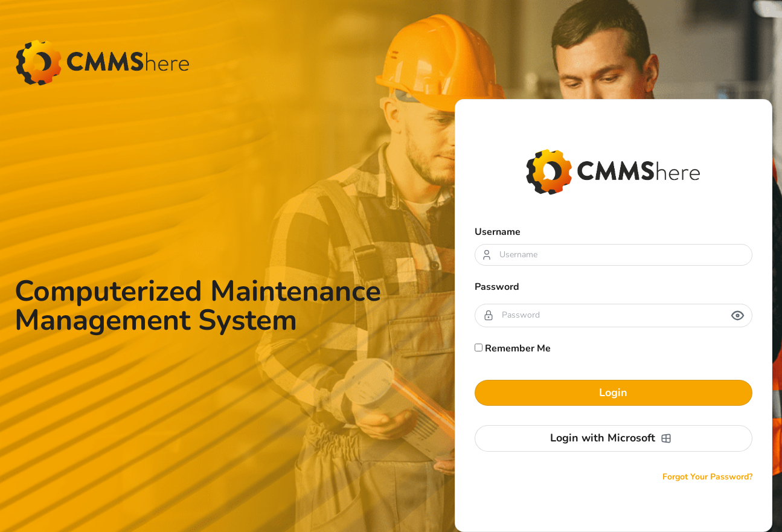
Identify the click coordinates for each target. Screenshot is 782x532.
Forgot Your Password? (707, 477)
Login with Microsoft (611, 438)
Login (613, 393)
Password (497, 287)
